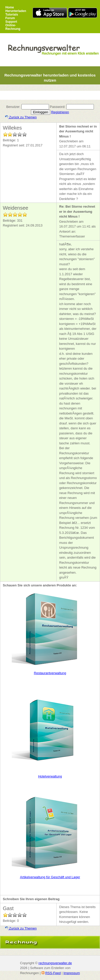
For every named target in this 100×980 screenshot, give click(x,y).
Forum (10, 18)
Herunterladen (16, 11)
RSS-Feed (53, 973)
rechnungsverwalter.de (55, 963)
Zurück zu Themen (21, 117)
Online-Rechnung (13, 27)
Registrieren (60, 112)
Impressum (72, 973)
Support (11, 22)
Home (10, 7)
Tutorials (12, 15)
